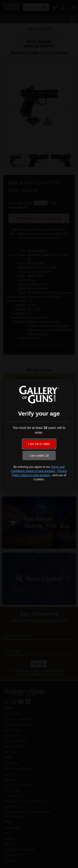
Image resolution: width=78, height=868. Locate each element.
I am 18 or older (39, 444)
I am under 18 (39, 455)
